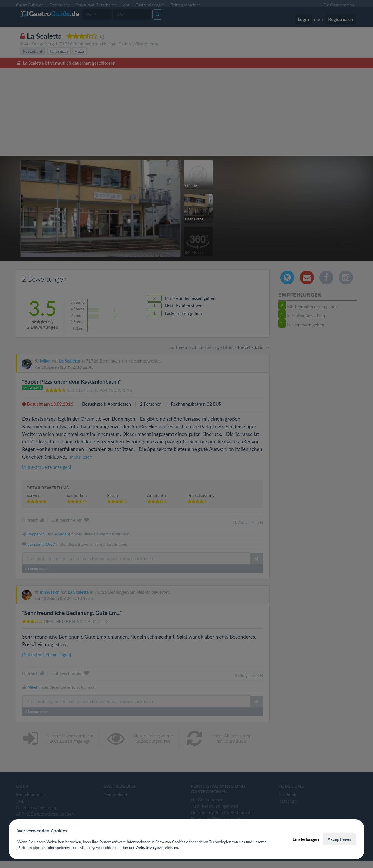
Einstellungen (306, 839)
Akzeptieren (339, 839)
